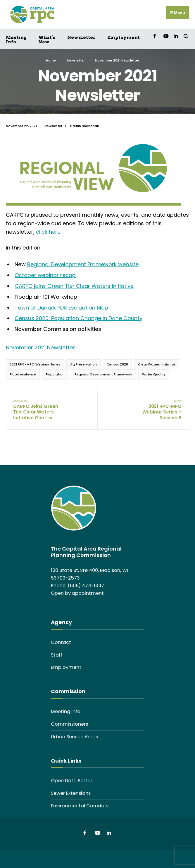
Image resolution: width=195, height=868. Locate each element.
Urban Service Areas (74, 737)
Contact (61, 642)
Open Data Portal (71, 781)
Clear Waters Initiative (157, 364)
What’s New (47, 40)
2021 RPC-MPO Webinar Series (35, 364)
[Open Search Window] (186, 36)
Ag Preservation (83, 364)
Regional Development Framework (103, 374)
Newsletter (81, 37)
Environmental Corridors (80, 806)
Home (51, 60)
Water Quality (154, 374)
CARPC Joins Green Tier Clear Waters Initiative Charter (36, 410)
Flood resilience (23, 374)
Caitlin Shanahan (84, 126)
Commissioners (69, 724)
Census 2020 (117, 364)
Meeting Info (16, 40)
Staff (57, 655)
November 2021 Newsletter (40, 347)
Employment (124, 37)
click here (48, 232)
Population (55, 374)
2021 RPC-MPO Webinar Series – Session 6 (162, 410)
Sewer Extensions (71, 793)
